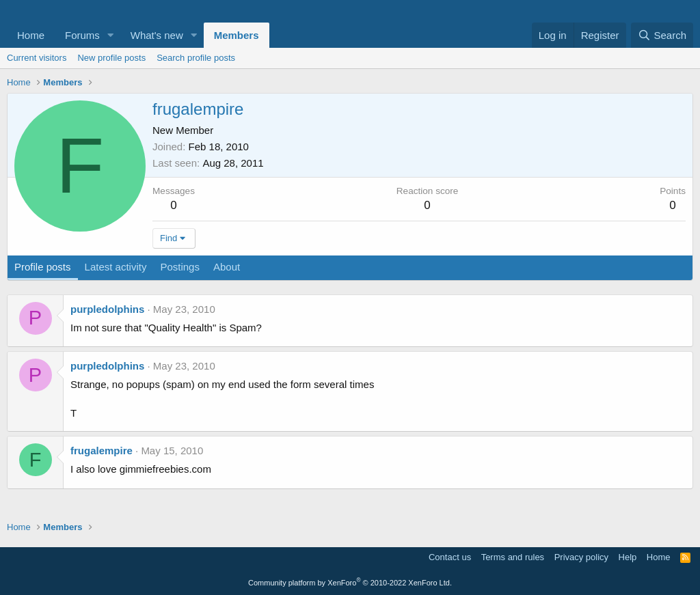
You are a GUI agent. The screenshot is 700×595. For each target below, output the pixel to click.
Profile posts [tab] (43, 267)
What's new (157, 35)
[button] (111, 35)
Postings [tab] (180, 267)
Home (31, 35)
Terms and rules (513, 557)
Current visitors (37, 58)
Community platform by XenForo (350, 583)
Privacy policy (581, 557)
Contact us (450, 557)
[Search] (662, 35)
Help (628, 557)
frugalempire (102, 451)
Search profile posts (196, 58)
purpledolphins (107, 309)
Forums (82, 35)
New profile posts (111, 58)
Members (237, 35)
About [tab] (227, 267)
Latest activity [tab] (116, 267)
